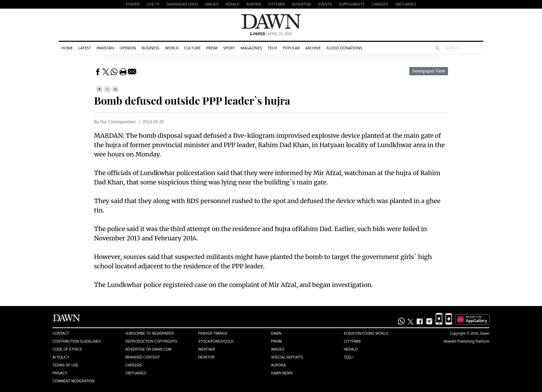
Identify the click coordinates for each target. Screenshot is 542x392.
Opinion (128, 48)
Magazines (251, 48)
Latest (85, 48)
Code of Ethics (67, 349)
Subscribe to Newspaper (150, 333)
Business (151, 48)
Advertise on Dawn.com (148, 349)
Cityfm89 (352, 341)
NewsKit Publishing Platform (466, 341)
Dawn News (282, 373)
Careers (380, 4)
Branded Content (143, 357)
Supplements (352, 4)
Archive (313, 48)
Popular (291, 48)
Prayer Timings (213, 333)
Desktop (206, 357)
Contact (61, 333)
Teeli (349, 357)
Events (325, 4)
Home (67, 48)
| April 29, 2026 (271, 34)
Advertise (302, 4)
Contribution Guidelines (77, 341)
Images (212, 4)
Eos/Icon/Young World (366, 333)
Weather (207, 349)
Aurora (254, 4)
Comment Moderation (73, 381)
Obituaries (406, 4)
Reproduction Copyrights (151, 341)
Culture (193, 48)
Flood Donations (344, 48)
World (172, 48)
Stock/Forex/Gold (216, 341)
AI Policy (61, 357)
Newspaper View (429, 71)
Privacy (60, 373)
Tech (272, 48)
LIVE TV (153, 4)
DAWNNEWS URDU (182, 4)
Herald (232, 4)
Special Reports (287, 357)
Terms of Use (66, 365)
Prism (212, 48)
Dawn (276, 333)
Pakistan (105, 48)
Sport (229, 48)
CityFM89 (276, 4)
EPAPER (133, 4)
